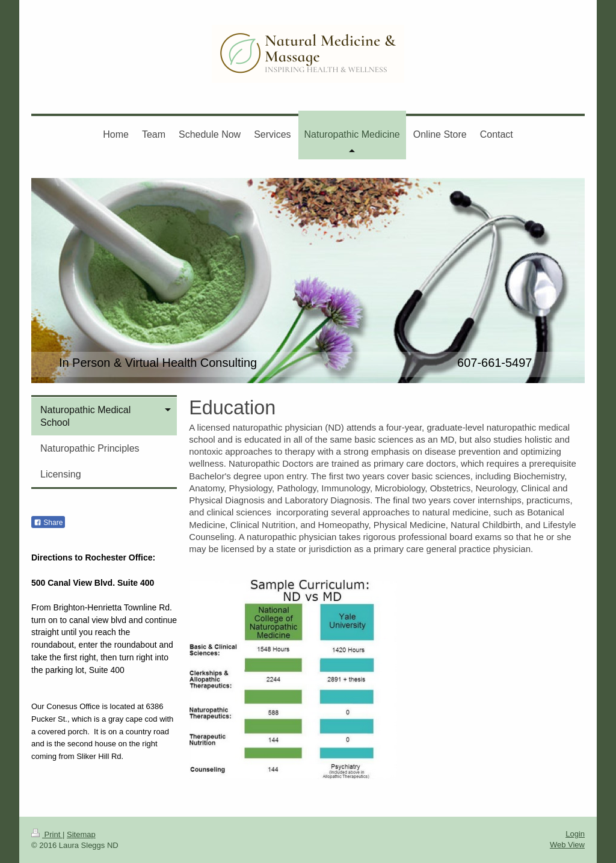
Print (47, 834)
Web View (567, 845)
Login (575, 834)
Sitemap (81, 834)
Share (48, 523)
